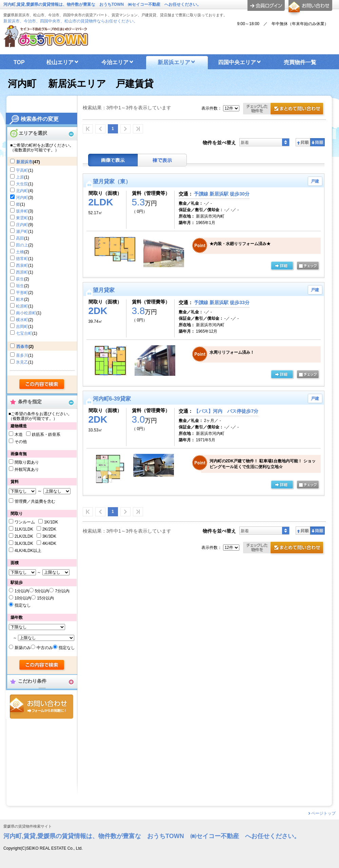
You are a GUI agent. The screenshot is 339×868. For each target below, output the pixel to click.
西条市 (22, 347)
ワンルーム (25, 522)
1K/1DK (51, 522)
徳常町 (22, 259)
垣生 (20, 286)
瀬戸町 (22, 232)
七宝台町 (24, 333)
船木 (20, 299)
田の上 (22, 245)
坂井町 (22, 211)
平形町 (22, 293)
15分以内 (45, 598)
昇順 (303, 142)
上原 (20, 177)
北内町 (22, 191)
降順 (317, 142)
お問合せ (42, 707)
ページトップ (323, 813)
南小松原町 (26, 313)
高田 (20, 238)
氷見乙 (22, 362)
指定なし (23, 605)
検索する (42, 385)
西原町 (22, 272)
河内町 (22, 198)
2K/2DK (49, 529)
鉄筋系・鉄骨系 (46, 435)
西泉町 (22, 265)
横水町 (22, 320)
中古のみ (45, 648)
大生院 (22, 184)
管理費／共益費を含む (35, 501)
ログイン (266, 5)
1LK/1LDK (24, 529)
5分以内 (42, 591)
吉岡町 (22, 327)
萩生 (20, 279)
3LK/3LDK (24, 543)
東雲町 (22, 218)
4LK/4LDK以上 (28, 551)
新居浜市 (24, 162)
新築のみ (23, 648)
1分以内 (22, 591)
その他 (21, 442)
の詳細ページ (282, 266)
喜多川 (22, 355)
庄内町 (22, 225)
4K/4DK (49, 543)
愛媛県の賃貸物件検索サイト (28, 826)
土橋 (20, 252)
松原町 (22, 306)
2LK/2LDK (24, 536)
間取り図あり (27, 462)
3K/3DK (49, 536)
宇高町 (22, 170)
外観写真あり (27, 469)
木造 (19, 435)
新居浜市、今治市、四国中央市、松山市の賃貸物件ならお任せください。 (71, 21)
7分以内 (62, 591)
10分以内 (23, 598)
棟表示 (162, 160)
